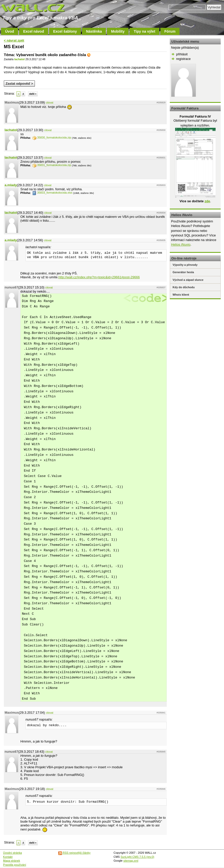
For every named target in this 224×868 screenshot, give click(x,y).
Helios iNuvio (181, 244)
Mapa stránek (12, 861)
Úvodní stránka (12, 853)
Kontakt (8, 857)
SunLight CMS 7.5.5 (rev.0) (137, 857)
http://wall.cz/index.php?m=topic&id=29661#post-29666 (99, 277)
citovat (50, 103)
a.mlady (11, 185)
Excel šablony (65, 31)
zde (207, 201)
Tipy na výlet (144, 31)
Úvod (10, 31)
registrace (183, 59)
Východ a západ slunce (188, 280)
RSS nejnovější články (74, 853)
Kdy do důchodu (184, 287)
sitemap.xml (131, 861)
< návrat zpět (14, 40)
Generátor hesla (183, 272)
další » (33, 94)
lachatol (19, 59)
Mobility (118, 31)
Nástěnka (94, 31)
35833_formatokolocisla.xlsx (52, 193)
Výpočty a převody (185, 265)
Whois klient (181, 295)
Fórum (170, 31)
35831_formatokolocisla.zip (52, 165)
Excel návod (34, 31)
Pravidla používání (15, 865)
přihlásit (182, 54)
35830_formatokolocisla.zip (52, 137)
